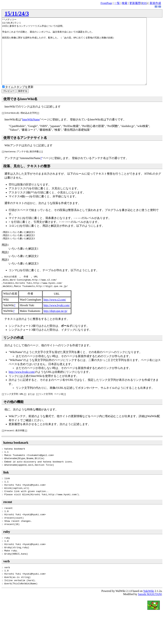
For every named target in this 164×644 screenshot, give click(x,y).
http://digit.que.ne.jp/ (56, 324)
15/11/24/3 (17, 13)
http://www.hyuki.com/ (57, 319)
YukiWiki (149, 604)
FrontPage (106, 3)
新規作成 (155, 3)
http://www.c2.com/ (55, 313)
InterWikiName (31, 133)
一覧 (117, 3)
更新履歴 (135, 3)
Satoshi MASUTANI (150, 607)
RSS (144, 3)
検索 (125, 3)
